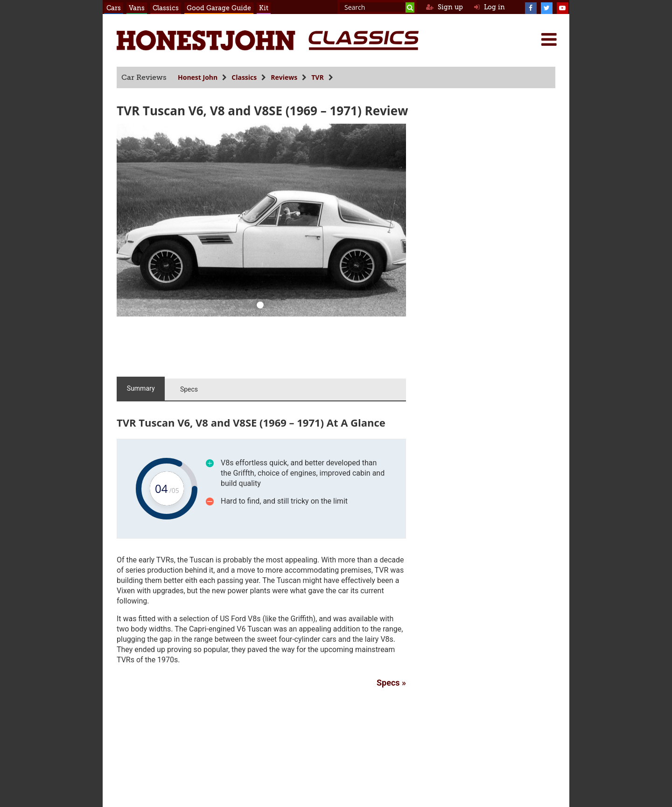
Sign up (444, 7)
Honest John (198, 77)
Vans (137, 8)
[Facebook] (531, 7)
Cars (114, 8)
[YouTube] (562, 7)
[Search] (410, 7)
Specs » (391, 683)
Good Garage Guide (219, 8)
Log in (490, 7)
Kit (264, 8)
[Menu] (549, 39)
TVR (317, 77)
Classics (166, 8)
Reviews (284, 77)
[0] (260, 306)
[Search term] (377, 7)
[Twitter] (546, 7)
